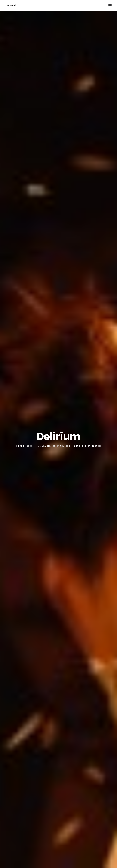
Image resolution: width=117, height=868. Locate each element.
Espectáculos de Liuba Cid (67, 443)
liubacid (96, 443)
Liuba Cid (45, 443)
